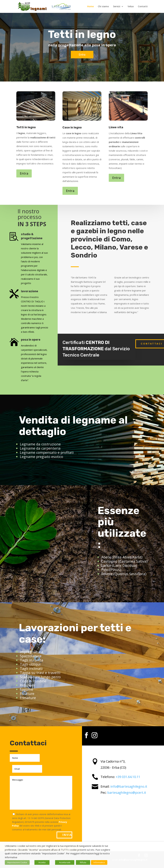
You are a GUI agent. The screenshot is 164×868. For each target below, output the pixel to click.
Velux (131, 7)
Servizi (117, 7)
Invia (67, 835)
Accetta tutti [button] (65, 862)
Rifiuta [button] (83, 862)
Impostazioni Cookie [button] (17, 862)
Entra (24, 173)
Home (90, 7)
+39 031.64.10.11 (128, 777)
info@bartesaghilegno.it (129, 786)
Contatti (143, 7)
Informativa (99, 862)
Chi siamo (103, 7)
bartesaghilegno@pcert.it (127, 793)
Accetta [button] (42, 862)
